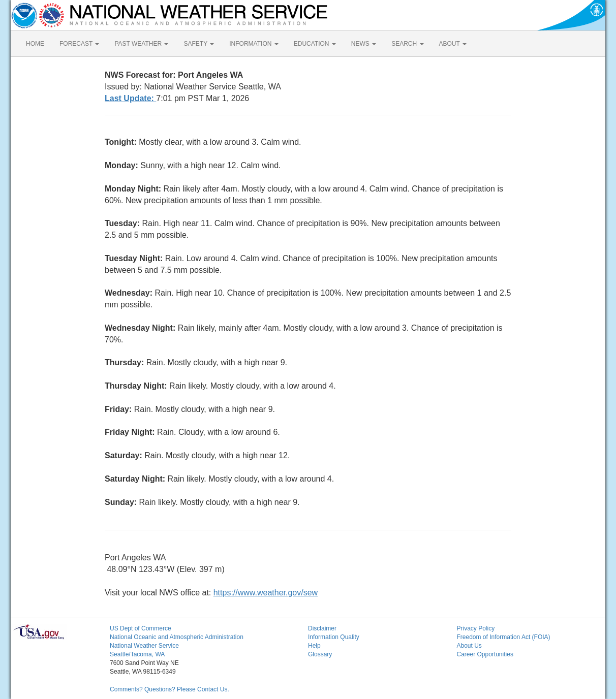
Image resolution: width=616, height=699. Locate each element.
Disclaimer (322, 628)
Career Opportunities (485, 654)
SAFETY (199, 44)
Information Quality (334, 637)
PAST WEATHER (141, 44)
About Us (469, 646)
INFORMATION (254, 44)
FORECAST (79, 44)
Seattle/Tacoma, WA (137, 654)
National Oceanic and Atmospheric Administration (177, 637)
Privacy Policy (476, 628)
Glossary (320, 654)
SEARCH (407, 44)
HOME (35, 44)
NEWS (364, 44)
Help (314, 646)
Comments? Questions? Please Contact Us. (170, 689)
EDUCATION (315, 44)
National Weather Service (144, 646)
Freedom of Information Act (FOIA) (504, 637)
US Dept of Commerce (141, 628)
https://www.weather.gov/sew (266, 593)
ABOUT (453, 44)
